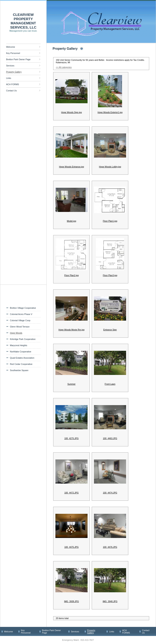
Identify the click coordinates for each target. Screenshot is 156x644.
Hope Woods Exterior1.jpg (110, 112)
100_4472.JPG (71, 493)
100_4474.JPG (110, 493)
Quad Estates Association (22, 358)
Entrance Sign (110, 330)
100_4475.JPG (71, 547)
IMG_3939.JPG (71, 601)
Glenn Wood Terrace (20, 327)
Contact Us (12, 91)
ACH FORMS (13, 84)
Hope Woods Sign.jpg (72, 112)
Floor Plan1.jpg (110, 221)
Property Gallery (14, 72)
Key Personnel (13, 53)
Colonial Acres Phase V (21, 314)
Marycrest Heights (19, 345)
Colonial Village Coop (20, 320)
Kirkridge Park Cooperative (23, 339)
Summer (71, 384)
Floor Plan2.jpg (71, 275)
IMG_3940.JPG (110, 601)
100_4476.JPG (110, 547)
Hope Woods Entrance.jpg (71, 167)
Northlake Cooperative (21, 352)
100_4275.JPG (71, 438)
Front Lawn (110, 384)
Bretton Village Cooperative (23, 308)
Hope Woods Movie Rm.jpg (71, 330)
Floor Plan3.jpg (110, 275)
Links (9, 78)
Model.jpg (71, 221)
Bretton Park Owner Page (18, 59)
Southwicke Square (19, 370)
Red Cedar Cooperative (21, 364)
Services (10, 66)
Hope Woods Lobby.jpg (110, 167)
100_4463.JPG (110, 438)
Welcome (11, 47)
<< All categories (64, 67)
